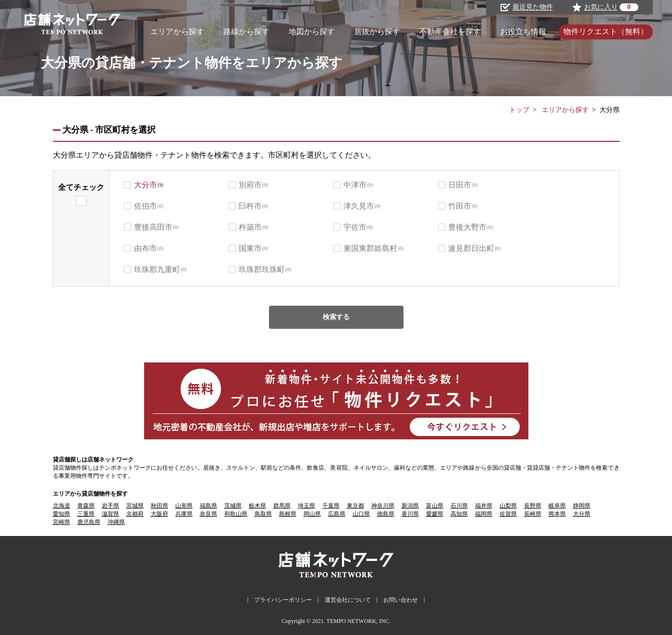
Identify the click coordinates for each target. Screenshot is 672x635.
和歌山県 (236, 514)
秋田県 (159, 506)
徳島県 (386, 514)
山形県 (184, 506)
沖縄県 (116, 522)
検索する (336, 317)
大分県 (582, 514)
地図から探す (312, 31)
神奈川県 (383, 506)
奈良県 (208, 514)
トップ (519, 110)
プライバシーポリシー (283, 600)
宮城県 (135, 506)
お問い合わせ (401, 600)
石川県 (459, 506)
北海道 (61, 506)
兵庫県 (184, 514)
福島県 (208, 506)
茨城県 (233, 506)
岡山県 (312, 514)
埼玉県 (306, 506)
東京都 (355, 506)
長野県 (533, 506)
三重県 (86, 514)
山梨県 (508, 506)
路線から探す (246, 31)
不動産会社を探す (450, 31)
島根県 (288, 514)
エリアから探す (177, 31)
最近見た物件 (527, 7)
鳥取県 (263, 514)
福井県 (484, 506)
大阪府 (159, 514)
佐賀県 (508, 514)
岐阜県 (557, 506)
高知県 (459, 514)
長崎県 (533, 514)
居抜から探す (377, 31)
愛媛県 (435, 514)
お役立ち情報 (523, 31)
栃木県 (257, 506)
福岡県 (484, 514)
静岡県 (582, 506)
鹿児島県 (89, 522)
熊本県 (557, 514)
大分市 (146, 185)
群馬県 (282, 506)
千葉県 (331, 506)
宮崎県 (61, 522)
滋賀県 (110, 514)
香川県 (410, 514)
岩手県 (110, 506)
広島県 (337, 514)
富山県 (435, 506)
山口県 (361, 514)
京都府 (135, 514)
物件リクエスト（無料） (606, 31)
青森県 (86, 506)
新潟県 (410, 506)
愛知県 (61, 514)
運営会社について (348, 600)
